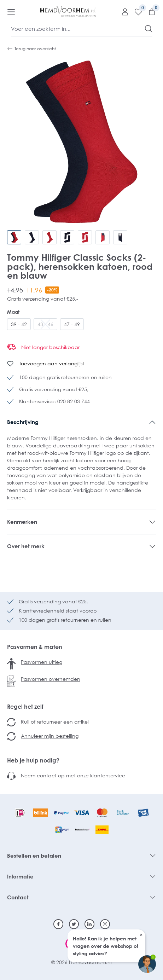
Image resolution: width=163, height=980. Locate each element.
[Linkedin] (89, 924)
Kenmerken (22, 522)
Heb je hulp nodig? (33, 760)
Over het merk (26, 546)
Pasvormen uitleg (42, 662)
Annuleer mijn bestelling (50, 736)
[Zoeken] (149, 29)
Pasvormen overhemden (51, 679)
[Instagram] (105, 924)
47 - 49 (72, 324)
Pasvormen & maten (35, 647)
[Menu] (11, 12)
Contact (18, 897)
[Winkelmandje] (149, 12)
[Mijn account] (122, 12)
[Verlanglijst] (136, 12)
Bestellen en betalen (34, 856)
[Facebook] (58, 924)
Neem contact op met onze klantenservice (73, 775)
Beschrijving (23, 422)
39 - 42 (19, 324)
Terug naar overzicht (31, 49)
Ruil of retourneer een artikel (55, 722)
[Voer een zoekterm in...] (78, 29)
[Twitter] (74, 924)
